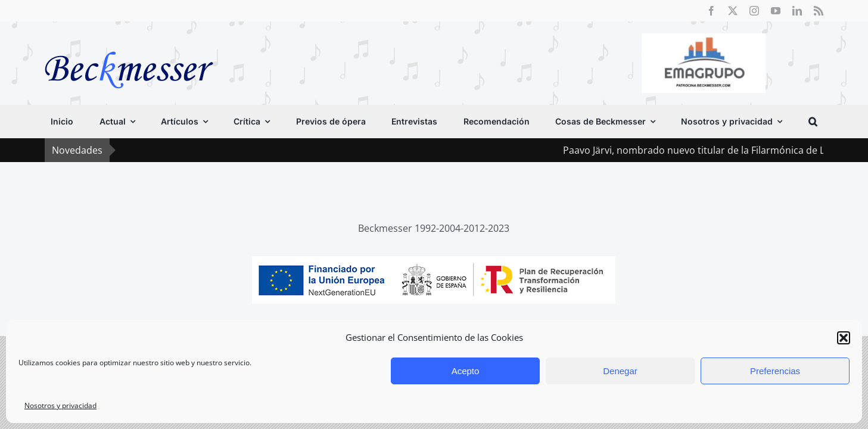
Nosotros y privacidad (60, 405)
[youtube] (776, 11)
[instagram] (754, 11)
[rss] (819, 11)
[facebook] (711, 11)
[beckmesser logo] (129, 43)
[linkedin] (797, 11)
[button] (844, 338)
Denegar (620, 371)
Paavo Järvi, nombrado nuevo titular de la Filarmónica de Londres (716, 150)
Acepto (466, 371)
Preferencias (775, 371)
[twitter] (733, 11)
